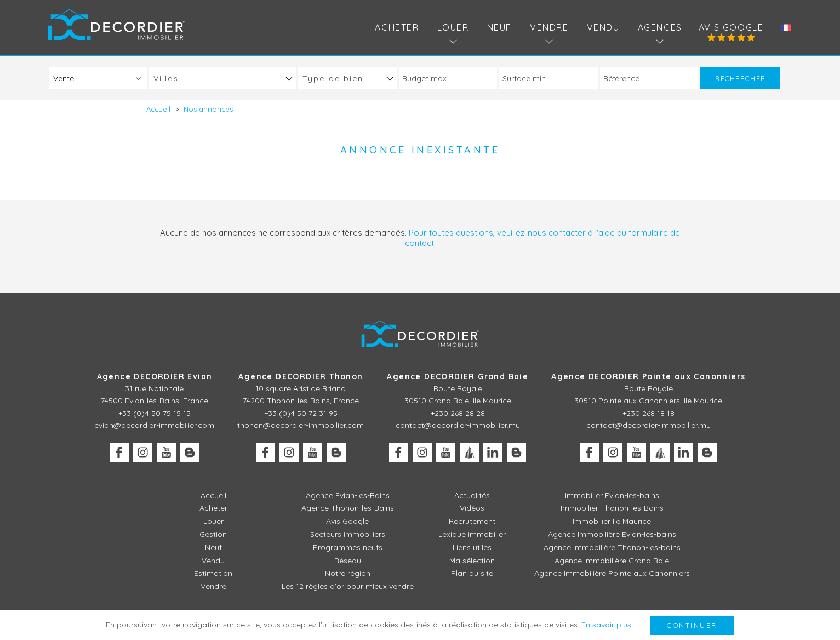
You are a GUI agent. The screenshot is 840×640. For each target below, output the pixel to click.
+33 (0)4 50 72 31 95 (301, 413)
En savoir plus (606, 625)
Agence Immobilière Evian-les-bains (612, 534)
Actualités (472, 495)
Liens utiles (472, 547)
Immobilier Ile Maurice (612, 521)
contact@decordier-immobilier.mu (458, 425)
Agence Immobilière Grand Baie (612, 561)
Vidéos (472, 508)
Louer (213, 521)
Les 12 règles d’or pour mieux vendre (348, 586)
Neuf (499, 27)
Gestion (213, 534)
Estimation (213, 573)
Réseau (348, 561)
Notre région (348, 573)
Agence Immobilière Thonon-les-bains (612, 547)
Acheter (397, 27)
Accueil (213, 495)
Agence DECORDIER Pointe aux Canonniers (648, 376)
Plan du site (472, 573)
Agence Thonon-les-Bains (348, 508)
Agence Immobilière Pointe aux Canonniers (612, 573)
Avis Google (731, 27)
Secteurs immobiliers (348, 534)
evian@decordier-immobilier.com (154, 425)
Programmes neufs (348, 547)
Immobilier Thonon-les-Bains (612, 508)
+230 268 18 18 (648, 413)
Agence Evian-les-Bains (348, 495)
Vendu (603, 27)
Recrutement (472, 521)
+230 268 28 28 (458, 413)
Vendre (213, 586)
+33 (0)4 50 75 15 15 (155, 413)
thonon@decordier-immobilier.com (301, 425)
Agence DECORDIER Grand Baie (458, 376)
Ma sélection (472, 561)
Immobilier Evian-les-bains (612, 495)
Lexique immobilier (472, 534)
